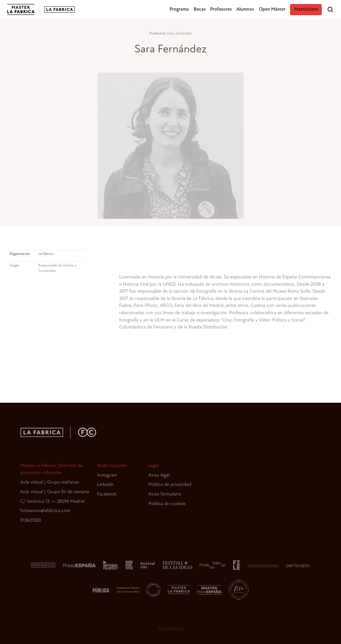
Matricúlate (306, 9)
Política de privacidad (170, 485)
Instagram (107, 475)
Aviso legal (159, 475)
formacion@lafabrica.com (45, 511)
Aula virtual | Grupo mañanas (50, 482)
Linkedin (105, 485)
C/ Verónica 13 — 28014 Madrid (52, 502)
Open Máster (272, 9)
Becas (200, 9)
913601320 (31, 521)
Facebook (107, 494)
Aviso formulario (165, 494)
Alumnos (245, 9)
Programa (179, 9)
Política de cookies (167, 504)
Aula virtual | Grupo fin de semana (55, 492)
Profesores (221, 9)
